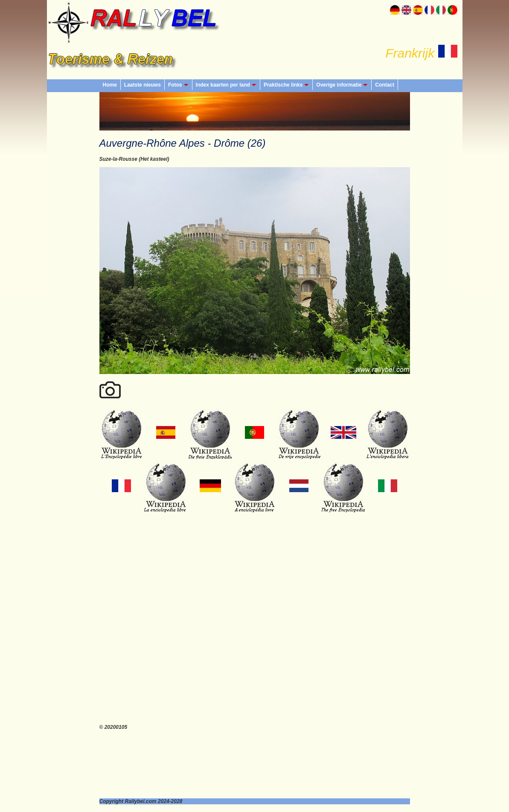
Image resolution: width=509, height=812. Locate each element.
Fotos (178, 85)
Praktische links (286, 85)
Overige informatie (342, 85)
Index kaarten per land (226, 85)
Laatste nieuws (143, 85)
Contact (385, 85)
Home (110, 85)
